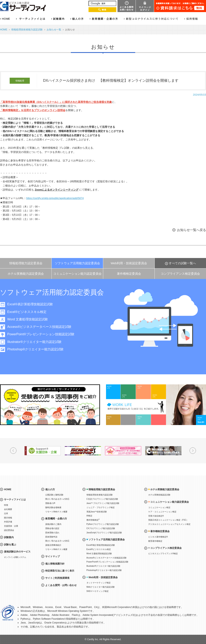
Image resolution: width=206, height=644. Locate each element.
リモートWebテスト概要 (56, 512)
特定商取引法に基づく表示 (60, 571)
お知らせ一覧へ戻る (192, 230)
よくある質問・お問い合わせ (61, 585)
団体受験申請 (51, 537)
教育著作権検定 (155, 541)
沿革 (6, 513)
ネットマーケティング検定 (99, 583)
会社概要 (8, 509)
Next (193, 451)
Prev (13, 451)
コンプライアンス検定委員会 (180, 274)
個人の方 (50, 489)
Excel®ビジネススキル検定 (30, 312)
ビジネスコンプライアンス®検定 (163, 554)
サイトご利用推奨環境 (57, 578)
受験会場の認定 (52, 528)
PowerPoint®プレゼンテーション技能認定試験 (44, 334)
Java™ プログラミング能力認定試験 (103, 503)
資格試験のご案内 (53, 524)
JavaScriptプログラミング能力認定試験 (104, 533)
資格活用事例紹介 (53, 545)
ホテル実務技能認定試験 (159, 495)
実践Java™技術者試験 (97, 512)
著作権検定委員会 (129, 274)
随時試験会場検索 (53, 507)
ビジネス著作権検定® (158, 537)
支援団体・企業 (11, 526)
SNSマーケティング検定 (98, 591)
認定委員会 (9, 530)
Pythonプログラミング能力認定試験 (103, 524)
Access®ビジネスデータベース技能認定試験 (43, 327)
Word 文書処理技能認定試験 (31, 319)
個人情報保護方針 (55, 564)
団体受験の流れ (52, 533)
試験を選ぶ (10, 545)
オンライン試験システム (15, 557)
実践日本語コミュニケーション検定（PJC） (168, 520)
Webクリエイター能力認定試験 (101, 587)
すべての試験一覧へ (182, 263)
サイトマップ (53, 556)
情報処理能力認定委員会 (26, 263)
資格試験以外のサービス (17, 552)
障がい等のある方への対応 (57, 499)
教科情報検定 (93, 520)
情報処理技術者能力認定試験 (27, 30)
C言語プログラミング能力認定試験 (102, 499)
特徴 (6, 505)
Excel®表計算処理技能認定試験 (33, 304)
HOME (4, 30)
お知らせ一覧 (54, 30)
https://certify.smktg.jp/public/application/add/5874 (55, 198)
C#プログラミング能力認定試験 (101, 528)
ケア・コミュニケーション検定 (162, 512)
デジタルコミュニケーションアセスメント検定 (169, 524)
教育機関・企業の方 (56, 519)
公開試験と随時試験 (54, 495)
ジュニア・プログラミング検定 (101, 507)
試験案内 (9, 537)
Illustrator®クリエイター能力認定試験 (38, 342)
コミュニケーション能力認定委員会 (77, 274)
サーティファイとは (15, 500)
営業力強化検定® (156, 516)
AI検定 (89, 516)
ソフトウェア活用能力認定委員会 (77, 263)
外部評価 (8, 522)
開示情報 (8, 518)
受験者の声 (50, 503)
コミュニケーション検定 (159, 507)
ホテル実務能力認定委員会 (26, 274)
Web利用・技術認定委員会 (129, 263)
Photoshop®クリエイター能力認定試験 (39, 349)
